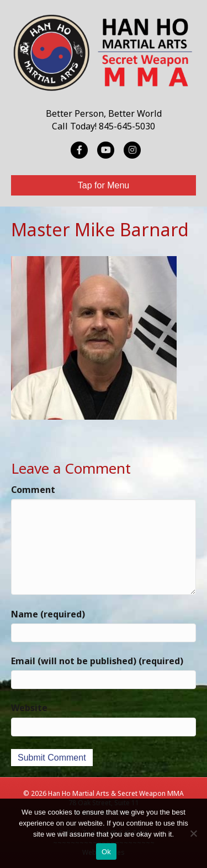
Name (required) (48, 614)
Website (29, 708)
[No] (193, 833)
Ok (106, 852)
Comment (33, 490)
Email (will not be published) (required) (97, 661)
